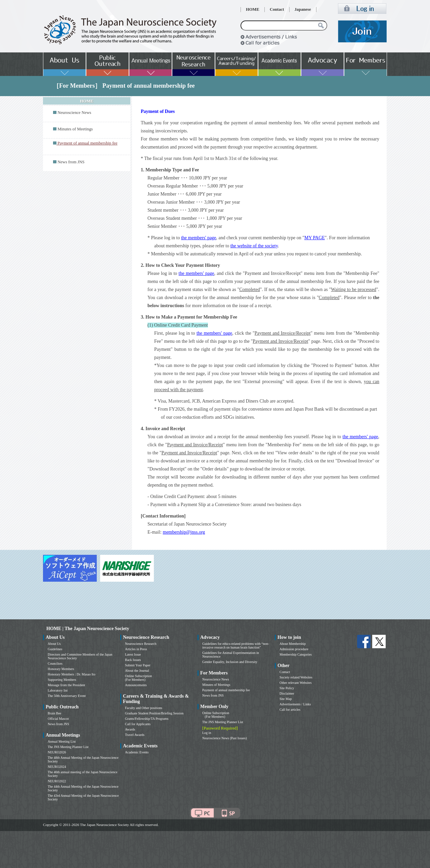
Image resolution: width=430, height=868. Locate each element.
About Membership (293, 644)
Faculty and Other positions (144, 708)
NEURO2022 (57, 781)
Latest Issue (133, 654)
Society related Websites (296, 677)
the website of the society (254, 246)
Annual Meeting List (62, 741)
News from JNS (71, 162)
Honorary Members (61, 669)
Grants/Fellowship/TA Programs (147, 719)
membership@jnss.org (184, 532)
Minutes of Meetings (75, 129)
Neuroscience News (74, 113)
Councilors (55, 664)
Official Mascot (58, 719)
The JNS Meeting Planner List (68, 747)
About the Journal (137, 671)
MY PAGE (315, 238)
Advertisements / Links (295, 704)
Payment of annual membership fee (226, 690)
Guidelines (55, 649)
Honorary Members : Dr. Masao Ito (72, 674)
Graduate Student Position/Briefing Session (154, 713)
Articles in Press (136, 649)
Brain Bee (54, 713)
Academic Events (137, 752)
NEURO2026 (57, 752)
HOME (253, 9)
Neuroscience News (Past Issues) (224, 738)
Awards (130, 729)
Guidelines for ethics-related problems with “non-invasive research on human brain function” (236, 646)
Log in (207, 733)
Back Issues (133, 660)
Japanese (303, 9)
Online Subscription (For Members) (138, 678)
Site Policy (287, 688)
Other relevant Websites (296, 683)
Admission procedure (294, 649)
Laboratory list (58, 690)
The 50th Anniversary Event (67, 696)
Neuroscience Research (141, 644)
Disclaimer (287, 693)
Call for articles (290, 710)
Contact (277, 9)
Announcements (136, 685)
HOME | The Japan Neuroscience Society (88, 629)
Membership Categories (296, 654)
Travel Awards (135, 735)
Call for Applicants (138, 724)
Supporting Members (62, 680)
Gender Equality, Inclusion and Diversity (230, 662)
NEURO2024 (57, 767)
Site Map (286, 699)
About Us (54, 644)
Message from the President (66, 685)
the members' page (199, 238)
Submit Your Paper (138, 665)
